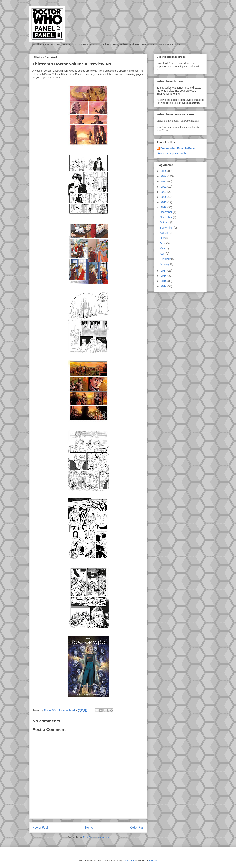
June (163, 243)
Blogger (153, 860)
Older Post (137, 827)
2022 (164, 187)
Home (89, 827)
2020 (164, 197)
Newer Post (40, 827)
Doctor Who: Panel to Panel (178, 148)
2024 (164, 176)
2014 (164, 286)
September (167, 228)
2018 (164, 207)
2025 (164, 171)
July (163, 238)
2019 (164, 202)
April (163, 254)
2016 (164, 276)
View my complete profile (171, 153)
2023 (164, 181)
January (165, 264)
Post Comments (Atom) (96, 837)
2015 (164, 281)
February (166, 259)
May (163, 248)
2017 (164, 271)
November (166, 217)
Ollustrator (128, 860)
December (166, 212)
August (164, 233)
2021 (164, 192)
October (165, 222)
